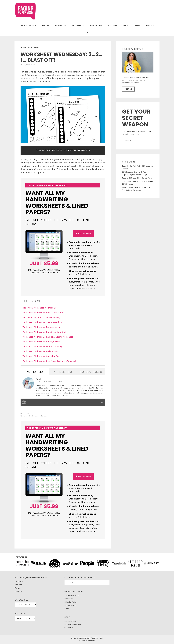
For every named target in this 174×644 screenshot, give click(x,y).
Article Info (63, 372)
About (126, 25)
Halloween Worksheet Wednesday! (39, 308)
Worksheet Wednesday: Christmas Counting (44, 332)
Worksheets (78, 25)
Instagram (19, 581)
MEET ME (128, 89)
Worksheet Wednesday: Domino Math (41, 327)
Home (23, 48)
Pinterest (18, 585)
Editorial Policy (71, 602)
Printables (60, 25)
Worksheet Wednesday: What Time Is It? (43, 313)
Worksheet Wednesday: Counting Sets (41, 356)
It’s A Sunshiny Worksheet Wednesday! (42, 317)
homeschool (28, 416)
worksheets (43, 416)
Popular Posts (91, 372)
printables (34, 48)
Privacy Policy (70, 605)
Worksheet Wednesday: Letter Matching (42, 347)
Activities (112, 25)
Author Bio (35, 372)
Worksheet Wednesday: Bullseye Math (41, 342)
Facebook (18, 591)
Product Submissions (73, 624)
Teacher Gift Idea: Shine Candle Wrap (137, 178)
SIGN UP (128, 141)
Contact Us (69, 628)
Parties (46, 25)
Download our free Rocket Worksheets (63, 150)
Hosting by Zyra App (87, 640)
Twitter (17, 588)
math (36, 416)
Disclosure (69, 599)
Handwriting (96, 25)
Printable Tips (70, 621)
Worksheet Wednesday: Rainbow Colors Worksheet (48, 337)
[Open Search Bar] (87, 33)
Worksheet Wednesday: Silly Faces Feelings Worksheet (49, 361)
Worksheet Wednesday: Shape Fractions (42, 322)
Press (138, 25)
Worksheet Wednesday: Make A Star (40, 351)
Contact (150, 25)
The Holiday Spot (28, 25)
